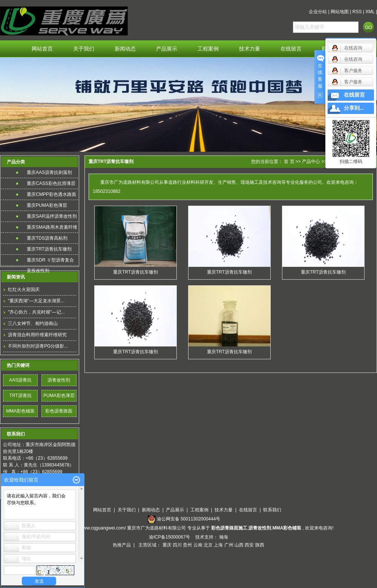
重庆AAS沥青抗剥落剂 (49, 172)
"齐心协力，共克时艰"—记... (36, 312)
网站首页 (42, 49)
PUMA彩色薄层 (59, 396)
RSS (357, 12)
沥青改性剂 (59, 380)
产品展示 (167, 49)
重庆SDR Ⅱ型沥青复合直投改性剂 (50, 261)
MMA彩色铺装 (20, 411)
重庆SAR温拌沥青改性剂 (52, 216)
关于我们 (84, 49)
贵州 (187, 545)
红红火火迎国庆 (24, 289)
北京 (208, 545)
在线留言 (291, 49)
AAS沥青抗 (20, 380)
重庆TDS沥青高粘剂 (47, 238)
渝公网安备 (189, 519)
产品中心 (311, 162)
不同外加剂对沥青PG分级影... (38, 346)
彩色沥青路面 (59, 411)
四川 (177, 545)
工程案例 (208, 49)
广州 (229, 545)
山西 (239, 545)
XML (370, 12)
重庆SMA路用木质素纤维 (52, 227)
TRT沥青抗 (21, 396)
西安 (249, 545)
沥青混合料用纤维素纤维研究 (37, 335)
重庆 (167, 545)
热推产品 (122, 545)
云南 (198, 545)
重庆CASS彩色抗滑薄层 (51, 183)
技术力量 (250, 49)
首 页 (289, 162)
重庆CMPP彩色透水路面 (51, 194)
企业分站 (318, 12)
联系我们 (272, 510)
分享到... (354, 108)
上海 (218, 545)
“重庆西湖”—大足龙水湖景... (36, 301)
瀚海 (224, 537)
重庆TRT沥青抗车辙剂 (49, 249)
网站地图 (340, 12)
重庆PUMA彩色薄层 (47, 205)
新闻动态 (125, 49)
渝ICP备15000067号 (170, 537)
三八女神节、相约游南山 (33, 323)
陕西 (260, 545)
